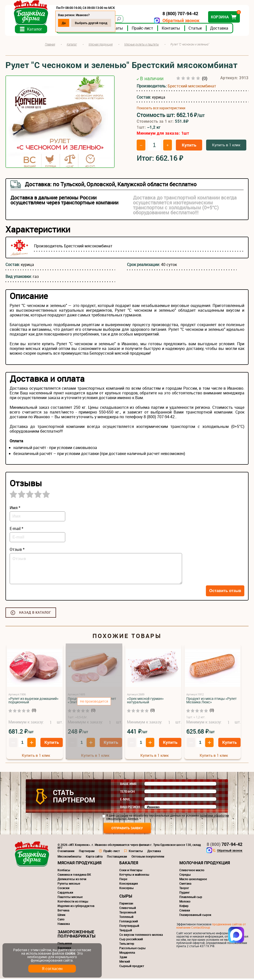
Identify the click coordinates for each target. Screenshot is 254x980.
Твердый (126, 932)
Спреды (185, 876)
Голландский (129, 923)
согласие (122, 817)
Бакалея (129, 864)
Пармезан (126, 905)
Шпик (62, 916)
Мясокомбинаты (69, 858)
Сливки (185, 912)
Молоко (185, 903)
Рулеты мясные (69, 885)
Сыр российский (131, 941)
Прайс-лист (143, 30)
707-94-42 (224, 846)
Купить (189, 146)
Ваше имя (128, 785)
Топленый (126, 918)
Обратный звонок (180, 20)
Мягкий (125, 963)
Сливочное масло (192, 871)
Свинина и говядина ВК (74, 876)
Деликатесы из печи (72, 880)
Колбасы (64, 871)
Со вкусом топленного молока (141, 936)
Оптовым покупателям (148, 858)
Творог (184, 889)
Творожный (128, 914)
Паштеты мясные (70, 898)
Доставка (220, 30)
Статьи (196, 30)
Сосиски (63, 889)
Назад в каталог (35, 614)
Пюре (123, 880)
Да (64, 23)
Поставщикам (117, 858)
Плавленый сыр (191, 898)
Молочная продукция (205, 864)
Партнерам (87, 852)
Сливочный (128, 909)
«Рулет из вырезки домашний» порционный (33, 702)
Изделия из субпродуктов (76, 907)
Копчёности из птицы (73, 903)
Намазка (64, 925)
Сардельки (65, 894)
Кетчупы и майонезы (134, 876)
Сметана (185, 885)
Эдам (123, 958)
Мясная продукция (79, 864)
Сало (61, 921)
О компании (66, 852)
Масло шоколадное (193, 880)
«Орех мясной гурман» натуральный (145, 702)
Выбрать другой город (92, 23)
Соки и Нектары (131, 871)
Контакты (171, 30)
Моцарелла (127, 954)
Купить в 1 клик (226, 146)
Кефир (184, 907)
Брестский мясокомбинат (192, 87)
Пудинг (185, 894)
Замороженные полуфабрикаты (77, 935)
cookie (70, 953)
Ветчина (63, 912)
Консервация (129, 885)
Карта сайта (94, 858)
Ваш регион (130, 808)
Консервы (127, 889)
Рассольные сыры (132, 949)
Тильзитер (127, 945)
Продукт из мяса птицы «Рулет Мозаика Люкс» (211, 702)
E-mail (125, 801)
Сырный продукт (132, 967)
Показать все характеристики (161, 109)
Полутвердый (129, 927)
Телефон (127, 793)
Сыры (126, 897)
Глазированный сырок (195, 916)
